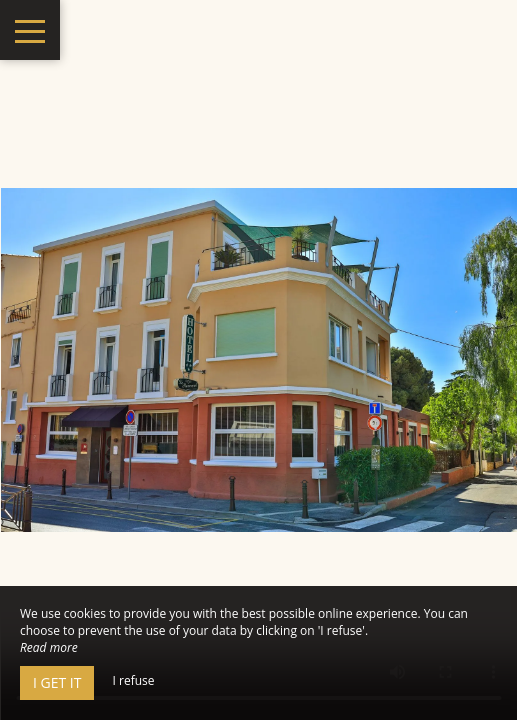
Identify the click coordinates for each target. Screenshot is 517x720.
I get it (57, 682)
